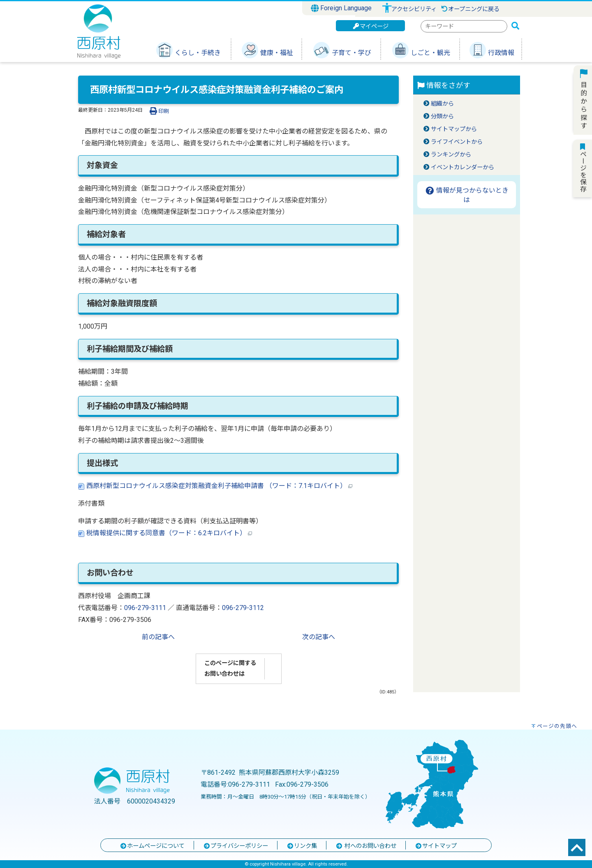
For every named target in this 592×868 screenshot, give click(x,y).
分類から (442, 116)
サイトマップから (454, 129)
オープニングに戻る (470, 9)
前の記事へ (158, 637)
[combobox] (464, 26)
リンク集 (302, 846)
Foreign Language (341, 8)
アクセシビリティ (414, 9)
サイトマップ (436, 846)
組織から (442, 104)
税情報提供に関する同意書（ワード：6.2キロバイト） (165, 533)
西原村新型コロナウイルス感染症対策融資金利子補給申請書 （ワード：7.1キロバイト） (215, 486)
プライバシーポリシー (236, 846)
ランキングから (451, 155)
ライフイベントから (457, 142)
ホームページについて (152, 846)
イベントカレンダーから (462, 167)
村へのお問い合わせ (366, 846)
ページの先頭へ (557, 726)
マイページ (370, 26)
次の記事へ (319, 637)
